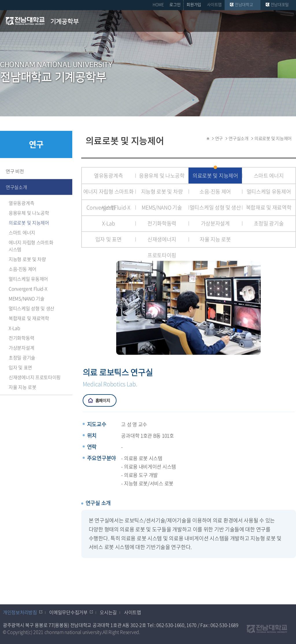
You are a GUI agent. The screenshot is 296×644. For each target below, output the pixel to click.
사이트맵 (214, 4)
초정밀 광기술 (22, 357)
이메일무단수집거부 (68, 612)
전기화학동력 (21, 338)
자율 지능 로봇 (23, 387)
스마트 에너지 (22, 232)
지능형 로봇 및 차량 (27, 259)
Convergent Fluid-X (28, 289)
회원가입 (194, 4)
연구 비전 (15, 171)
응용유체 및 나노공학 (29, 213)
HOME (158, 4)
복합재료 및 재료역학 (29, 318)
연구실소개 (16, 187)
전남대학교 (244, 4)
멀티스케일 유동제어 (28, 279)
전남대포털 (280, 4)
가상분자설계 (21, 348)
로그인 (175, 4)
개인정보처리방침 (20, 612)
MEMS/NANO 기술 (26, 298)
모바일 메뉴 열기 (288, 21)
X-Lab (14, 328)
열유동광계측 (21, 203)
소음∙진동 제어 (23, 269)
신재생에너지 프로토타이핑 (35, 377)
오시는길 (108, 612)
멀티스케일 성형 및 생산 (32, 308)
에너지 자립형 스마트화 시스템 (31, 246)
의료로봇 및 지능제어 (29, 223)
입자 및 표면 (20, 367)
